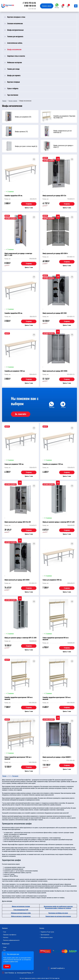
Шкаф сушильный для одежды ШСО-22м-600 (18, 522)
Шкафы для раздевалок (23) (23, 117)
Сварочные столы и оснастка (16, 56)
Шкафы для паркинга (14, 76)
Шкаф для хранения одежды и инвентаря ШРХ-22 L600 (59, 522)
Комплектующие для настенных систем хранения (58, 916)
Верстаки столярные (13, 82)
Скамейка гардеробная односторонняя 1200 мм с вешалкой (57, 698)
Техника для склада (13, 69)
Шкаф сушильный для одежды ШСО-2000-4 (55, 253)
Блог (4, 950)
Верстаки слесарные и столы (16, 17)
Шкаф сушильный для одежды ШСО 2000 (55, 313)
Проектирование (45, 935)
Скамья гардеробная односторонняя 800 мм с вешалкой (56, 639)
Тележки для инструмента (15, 37)
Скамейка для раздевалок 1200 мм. (53, 464)
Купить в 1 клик (29, 208)
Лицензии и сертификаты (10, 935)
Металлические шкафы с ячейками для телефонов (58, 908)
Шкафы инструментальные (15, 30)
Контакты (6, 937)
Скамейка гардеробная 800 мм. (13, 313)
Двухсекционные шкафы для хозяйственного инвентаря (58, 906)
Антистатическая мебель (15, 43)
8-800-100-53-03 (30, 6)
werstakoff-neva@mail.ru (58, 968)
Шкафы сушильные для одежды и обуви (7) (63, 146)
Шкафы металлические (14, 50)
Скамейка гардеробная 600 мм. (13, 196)
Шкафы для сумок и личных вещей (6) (26, 146)
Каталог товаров (13, 101)
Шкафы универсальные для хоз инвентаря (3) (62, 132)
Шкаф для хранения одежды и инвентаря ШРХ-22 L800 (20, 638)
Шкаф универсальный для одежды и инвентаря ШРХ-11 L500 (18, 254)
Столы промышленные (21, 910)
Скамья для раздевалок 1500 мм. (14, 464)
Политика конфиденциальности (11, 940)
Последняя (15, 776)
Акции (5, 947)
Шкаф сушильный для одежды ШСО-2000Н (17, 580)
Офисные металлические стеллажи (21, 906)
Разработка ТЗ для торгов (47, 932)
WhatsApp (57, 6)
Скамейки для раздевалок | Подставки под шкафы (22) (64, 117)
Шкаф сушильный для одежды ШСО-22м (54, 196)
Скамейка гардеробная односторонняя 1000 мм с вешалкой (19, 698)
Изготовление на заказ (47, 937)
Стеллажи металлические (15, 24)
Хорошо (7, 966)
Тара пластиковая (13, 95)
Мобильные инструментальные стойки (21, 913)
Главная (4, 101)
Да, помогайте (21, 414)
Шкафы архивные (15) (21, 132)
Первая (4, 776)
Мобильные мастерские (15, 63)
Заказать (47, 6)
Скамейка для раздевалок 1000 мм (15, 371)
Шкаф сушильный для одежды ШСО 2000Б (55, 371)
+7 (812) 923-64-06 (29, 3)
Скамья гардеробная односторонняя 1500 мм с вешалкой (18, 758)
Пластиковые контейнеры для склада (58, 913)
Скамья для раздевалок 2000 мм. (52, 580)
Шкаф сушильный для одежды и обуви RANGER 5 (57, 757)
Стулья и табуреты (13, 89)
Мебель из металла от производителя (21, 916)
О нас (5, 932)
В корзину (29, 204)
